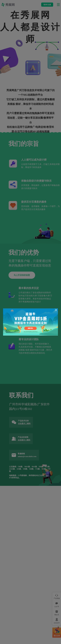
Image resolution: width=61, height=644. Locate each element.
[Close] (56, 310)
